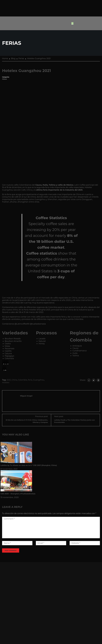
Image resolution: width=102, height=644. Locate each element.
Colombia (23, 380)
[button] (72, 23)
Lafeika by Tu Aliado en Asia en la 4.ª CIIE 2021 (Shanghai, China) (29, 465)
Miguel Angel (26, 396)
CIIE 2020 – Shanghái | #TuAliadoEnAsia (18, 494)
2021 (9, 380)
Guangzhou (39, 380)
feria (30, 380)
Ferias (4, 79)
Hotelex (6, 383)
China (14, 380)
